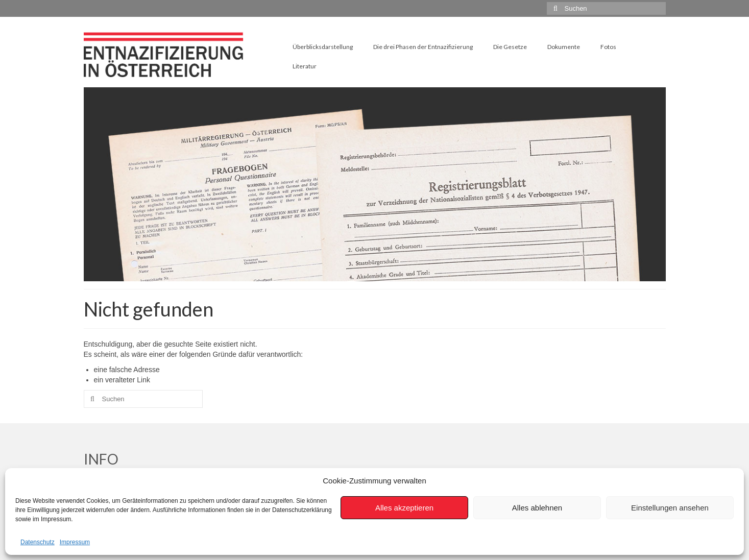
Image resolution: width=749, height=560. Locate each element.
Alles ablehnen (537, 508)
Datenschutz (38, 542)
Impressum (75, 542)
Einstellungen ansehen (670, 508)
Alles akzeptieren (404, 508)
